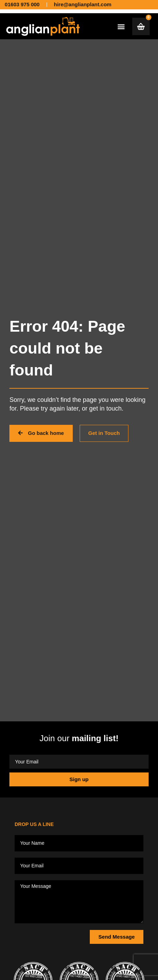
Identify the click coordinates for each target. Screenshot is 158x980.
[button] (121, 26)
